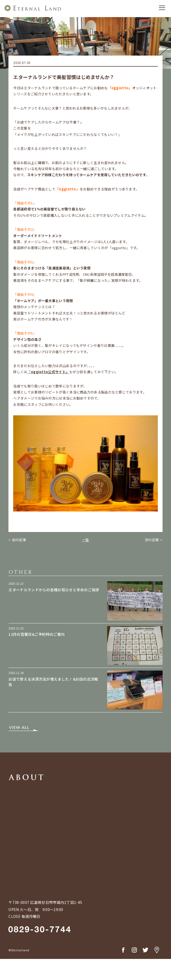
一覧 (86, 540)
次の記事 (152, 540)
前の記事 (19, 540)
